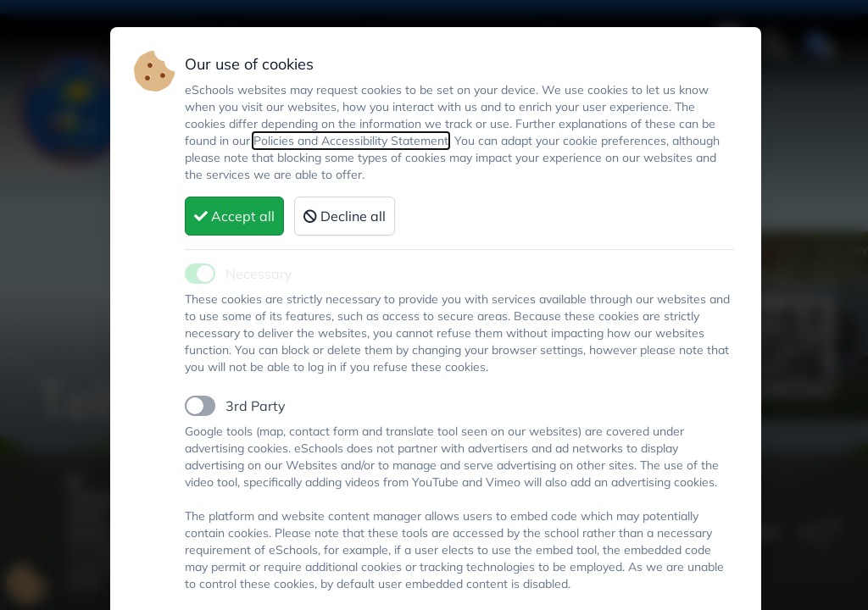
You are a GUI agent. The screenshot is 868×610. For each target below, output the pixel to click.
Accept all (234, 216)
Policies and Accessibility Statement (351, 141)
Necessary (259, 274)
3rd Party (256, 406)
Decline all (345, 216)
